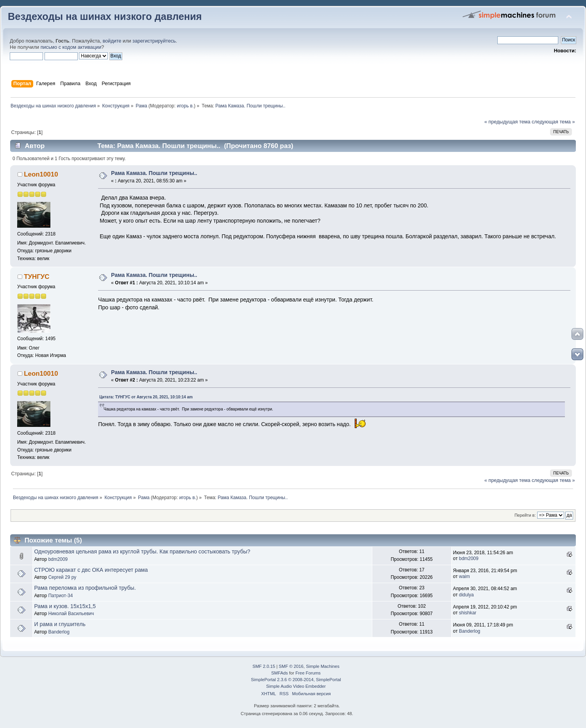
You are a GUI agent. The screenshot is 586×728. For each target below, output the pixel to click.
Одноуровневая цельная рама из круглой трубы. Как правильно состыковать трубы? (142, 551)
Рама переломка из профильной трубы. (85, 588)
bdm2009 (58, 559)
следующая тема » (553, 122)
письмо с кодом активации (71, 47)
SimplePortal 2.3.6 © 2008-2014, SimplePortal (296, 680)
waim (465, 576)
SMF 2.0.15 (264, 666)
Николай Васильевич (71, 614)
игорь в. (186, 106)
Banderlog (59, 632)
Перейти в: (525, 515)
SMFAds (280, 673)
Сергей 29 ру (62, 577)
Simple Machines (323, 666)
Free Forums (308, 673)
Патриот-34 (60, 596)
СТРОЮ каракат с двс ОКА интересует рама (91, 570)
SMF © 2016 (291, 666)
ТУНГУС (37, 277)
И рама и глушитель (60, 624)
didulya (466, 595)
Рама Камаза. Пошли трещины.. (154, 173)
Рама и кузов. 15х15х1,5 (65, 606)
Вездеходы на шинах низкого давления (105, 16)
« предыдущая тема (507, 122)
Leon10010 (41, 174)
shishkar (468, 613)
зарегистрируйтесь (154, 41)
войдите (112, 41)
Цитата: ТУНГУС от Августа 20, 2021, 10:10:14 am (146, 397)
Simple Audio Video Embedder (296, 686)
